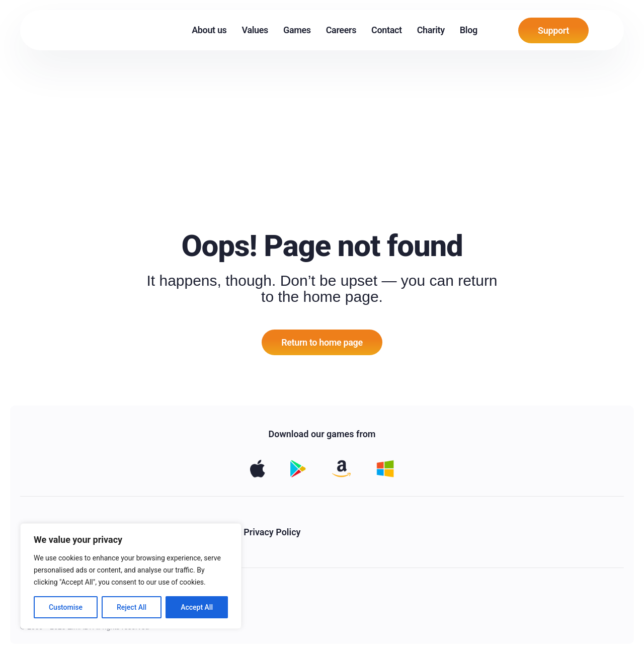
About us (209, 30)
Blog (469, 30)
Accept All (197, 607)
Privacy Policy (272, 532)
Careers (341, 30)
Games (297, 30)
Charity (431, 30)
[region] (131, 576)
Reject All (132, 607)
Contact (387, 30)
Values (255, 30)
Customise (66, 607)
